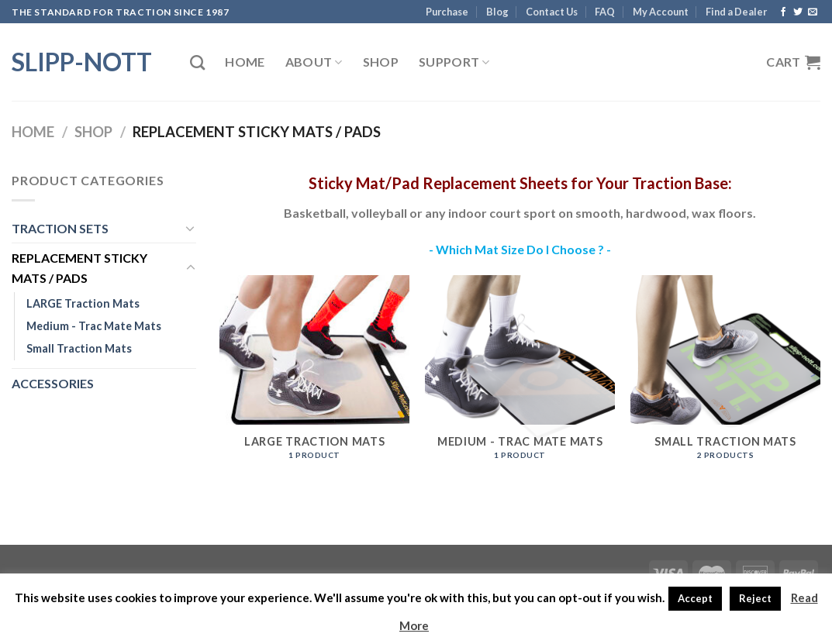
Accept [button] (695, 598)
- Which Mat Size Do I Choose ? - (520, 249)
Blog (497, 12)
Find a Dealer (736, 12)
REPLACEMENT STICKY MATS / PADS (79, 268)
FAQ (605, 12)
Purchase (447, 12)
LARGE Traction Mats (83, 303)
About (314, 62)
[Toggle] (191, 228)
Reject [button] (755, 598)
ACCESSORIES (53, 383)
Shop (381, 62)
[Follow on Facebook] (783, 12)
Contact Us (552, 12)
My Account (661, 12)
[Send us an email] (813, 12)
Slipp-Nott (82, 62)
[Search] (197, 62)
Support (454, 62)
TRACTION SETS (60, 228)
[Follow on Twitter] (798, 12)
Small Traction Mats (79, 348)
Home (245, 62)
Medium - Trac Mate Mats (94, 326)
